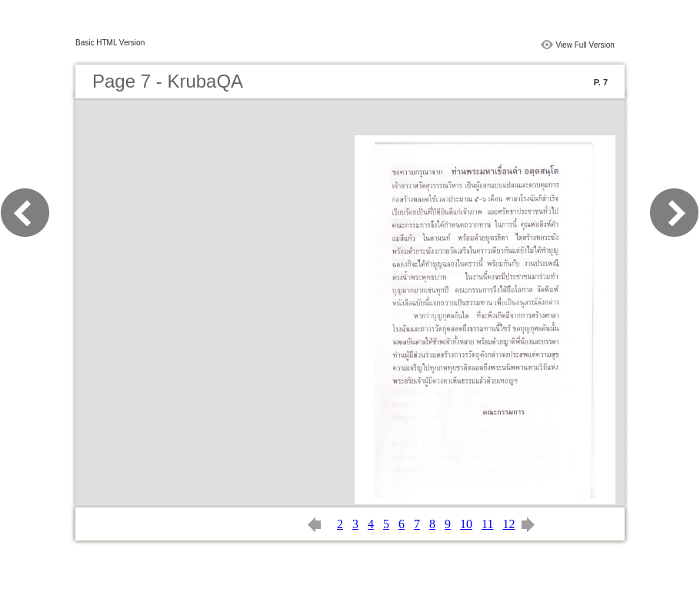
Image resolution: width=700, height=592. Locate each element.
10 (466, 524)
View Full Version (585, 45)
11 (487, 524)
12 (508, 524)
